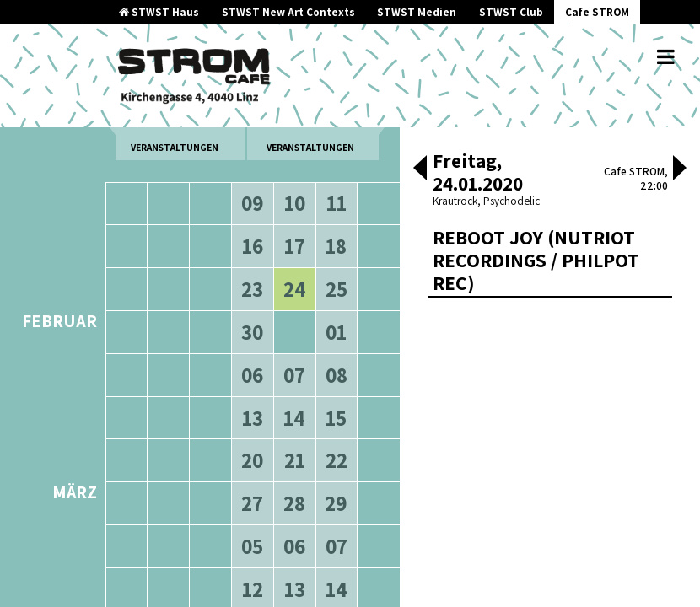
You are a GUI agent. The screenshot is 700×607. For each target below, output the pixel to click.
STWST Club (511, 12)
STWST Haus (159, 12)
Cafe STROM (597, 12)
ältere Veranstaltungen (175, 135)
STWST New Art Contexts (288, 12)
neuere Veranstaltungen (310, 135)
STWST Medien (417, 12)
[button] (420, 169)
